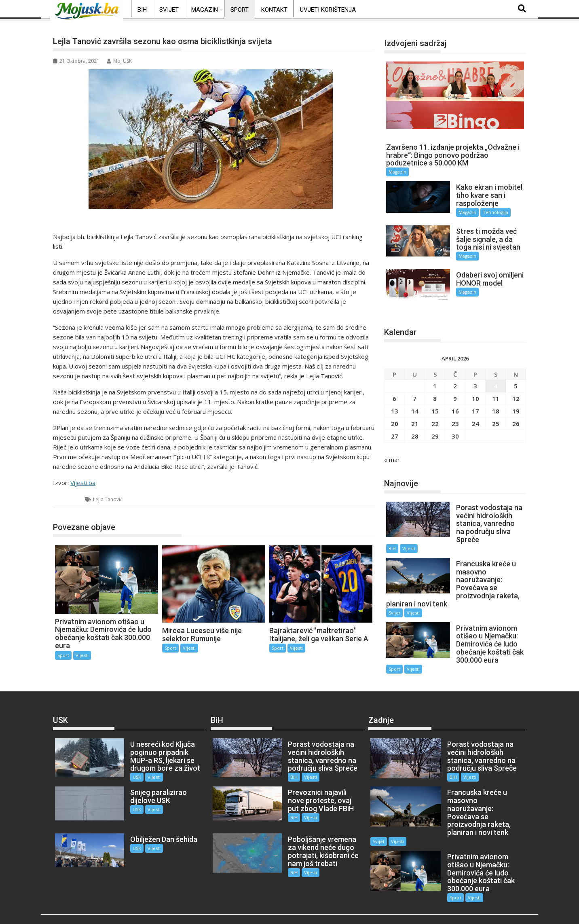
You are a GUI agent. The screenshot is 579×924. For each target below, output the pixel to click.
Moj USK (119, 61)
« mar (392, 452)
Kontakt (274, 10)
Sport (240, 10)
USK (132, 762)
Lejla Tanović (108, 499)
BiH (142, 10)
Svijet (169, 10)
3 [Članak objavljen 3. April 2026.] (475, 379)
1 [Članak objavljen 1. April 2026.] (435, 379)
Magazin (205, 10)
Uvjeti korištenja (328, 10)
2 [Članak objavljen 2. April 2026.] (455, 379)
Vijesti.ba (83, 483)
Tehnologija (491, 212)
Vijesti (82, 655)
